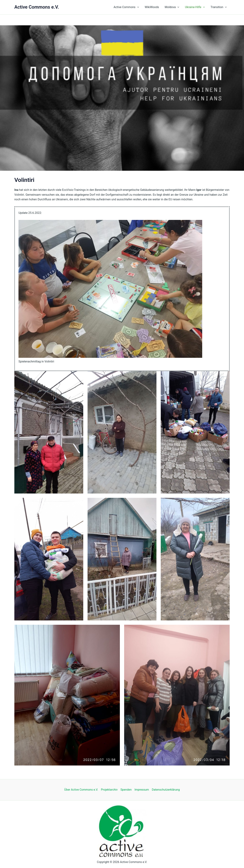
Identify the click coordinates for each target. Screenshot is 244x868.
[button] (137, 7)
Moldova (172, 7)
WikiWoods (152, 7)
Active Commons (126, 7)
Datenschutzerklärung (166, 790)
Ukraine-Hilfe (195, 7)
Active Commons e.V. (37, 7)
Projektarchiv (109, 790)
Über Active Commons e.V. (81, 790)
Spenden (126, 790)
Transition (219, 7)
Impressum (142, 790)
